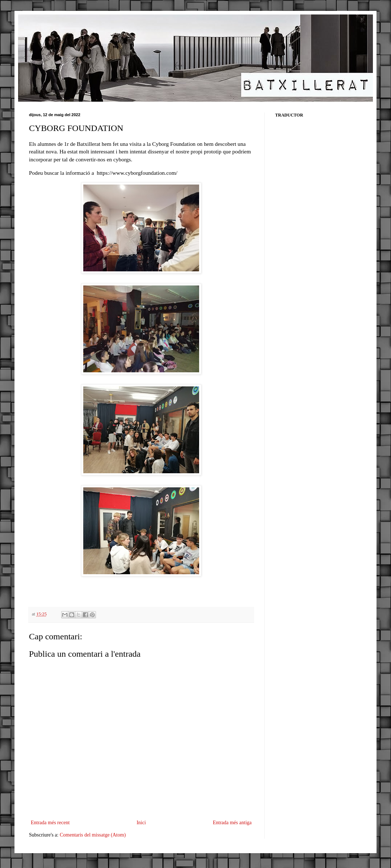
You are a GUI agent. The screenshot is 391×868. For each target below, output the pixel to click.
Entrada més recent (50, 823)
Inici (141, 823)
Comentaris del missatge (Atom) (93, 835)
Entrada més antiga (232, 823)
